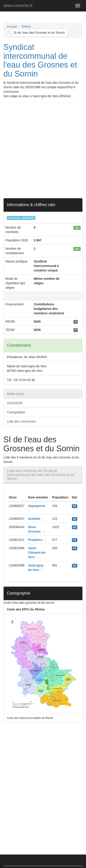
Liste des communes (21, 421)
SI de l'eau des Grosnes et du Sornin (39, 33)
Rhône (26, 26)
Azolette (36, 519)
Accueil (12, 26)
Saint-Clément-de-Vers (37, 553)
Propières (37, 540)
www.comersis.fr (18, 6)
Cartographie (16, 412)
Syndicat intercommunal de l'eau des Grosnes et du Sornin (40, 60)
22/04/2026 (15, 403)
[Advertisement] (43, 150)
